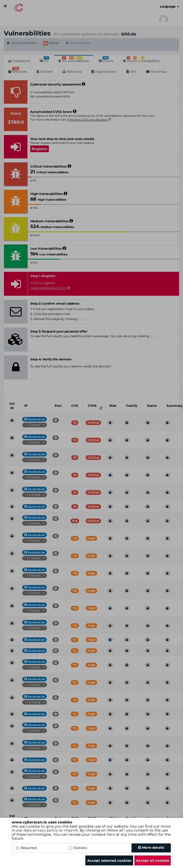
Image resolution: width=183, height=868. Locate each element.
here (111, 834)
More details (151, 847)
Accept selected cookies (109, 860)
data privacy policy (41, 830)
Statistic (78, 848)
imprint (71, 830)
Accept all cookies (153, 860)
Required (26, 848)
